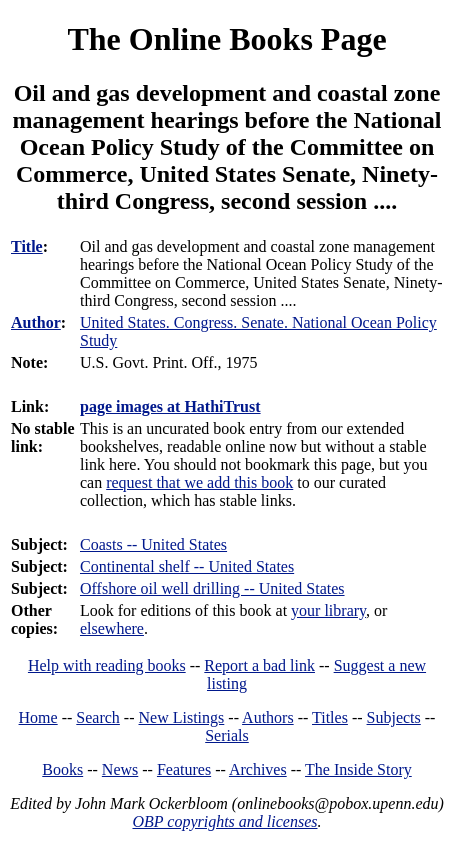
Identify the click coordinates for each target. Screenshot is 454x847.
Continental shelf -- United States (187, 566)
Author (36, 322)
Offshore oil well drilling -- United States (212, 588)
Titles (330, 717)
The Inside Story (358, 769)
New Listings (182, 717)
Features (184, 769)
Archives (258, 769)
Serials (227, 735)
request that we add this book (199, 482)
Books (62, 769)
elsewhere (112, 628)
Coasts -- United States (153, 544)
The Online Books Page (226, 39)
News (120, 769)
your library (328, 610)
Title (27, 246)
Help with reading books (107, 665)
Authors (268, 717)
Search (98, 717)
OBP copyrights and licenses (224, 821)
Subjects (394, 717)
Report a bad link (259, 665)
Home (38, 717)
